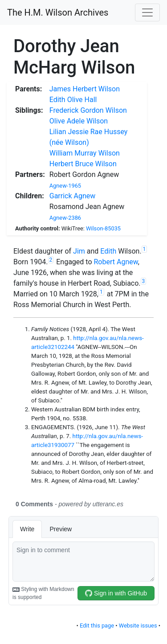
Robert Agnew (116, 262)
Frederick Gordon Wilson (88, 110)
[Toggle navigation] (147, 12)
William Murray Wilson (85, 153)
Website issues (138, 626)
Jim (79, 251)
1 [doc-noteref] (145, 249)
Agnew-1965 (65, 186)
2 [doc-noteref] (51, 260)
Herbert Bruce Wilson (83, 164)
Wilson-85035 (103, 228)
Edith (108, 251)
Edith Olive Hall (73, 100)
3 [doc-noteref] (144, 281)
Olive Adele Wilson (79, 121)
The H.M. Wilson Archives (58, 12)
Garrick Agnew (73, 196)
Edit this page (97, 626)
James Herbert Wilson (85, 89)
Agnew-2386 (65, 218)
